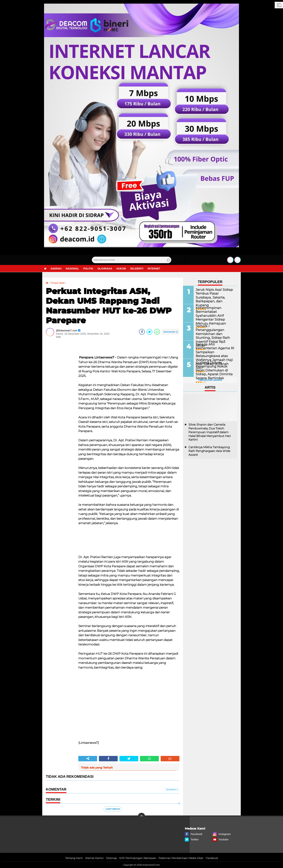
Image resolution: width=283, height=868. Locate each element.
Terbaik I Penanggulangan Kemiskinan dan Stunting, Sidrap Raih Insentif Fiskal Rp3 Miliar (215, 331)
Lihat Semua (113, 809)
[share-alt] (88, 759)
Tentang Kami (74, 858)
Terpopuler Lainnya (210, 380)
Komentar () (171, 332)
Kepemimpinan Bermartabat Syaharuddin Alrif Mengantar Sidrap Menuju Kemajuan (214, 313)
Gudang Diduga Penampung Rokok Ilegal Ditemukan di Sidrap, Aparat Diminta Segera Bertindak (214, 370)
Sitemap (111, 858)
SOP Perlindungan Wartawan (138, 858)
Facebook (212, 858)
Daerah (56, 269)
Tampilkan (172, 789)
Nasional (72, 269)
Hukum (121, 269)
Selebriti (137, 269)
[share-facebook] (142, 332)
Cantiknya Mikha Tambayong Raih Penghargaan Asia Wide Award (209, 451)
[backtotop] (141, 816)
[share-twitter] (149, 332)
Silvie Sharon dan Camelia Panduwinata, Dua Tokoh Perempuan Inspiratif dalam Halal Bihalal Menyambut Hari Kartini (210, 432)
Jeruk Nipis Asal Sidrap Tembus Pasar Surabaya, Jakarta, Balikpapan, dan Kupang (213, 295)
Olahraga (105, 269)
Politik (88, 269)
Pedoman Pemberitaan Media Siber (181, 858)
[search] (132, 260)
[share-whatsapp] (157, 332)
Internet (154, 269)
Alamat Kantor (94, 858)
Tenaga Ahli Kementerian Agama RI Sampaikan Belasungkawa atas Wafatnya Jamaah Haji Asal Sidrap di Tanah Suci (215, 352)
